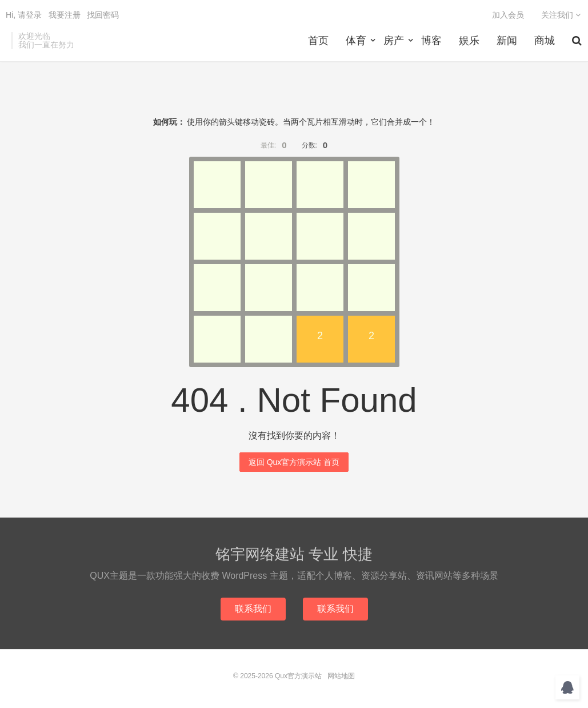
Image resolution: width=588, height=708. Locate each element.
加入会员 (508, 15)
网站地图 (341, 676)
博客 (431, 41)
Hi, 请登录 (24, 15)
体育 (356, 41)
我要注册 (65, 15)
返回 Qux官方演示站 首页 (294, 462)
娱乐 (469, 41)
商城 (545, 41)
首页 (318, 41)
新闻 (507, 41)
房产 (394, 41)
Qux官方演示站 (298, 676)
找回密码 (103, 15)
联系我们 (253, 609)
